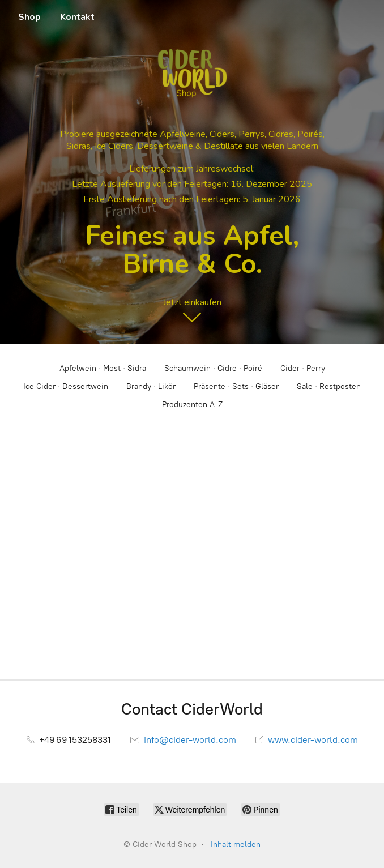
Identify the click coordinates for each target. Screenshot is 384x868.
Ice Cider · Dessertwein (66, 386)
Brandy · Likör (151, 386)
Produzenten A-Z (192, 405)
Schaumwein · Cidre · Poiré (213, 368)
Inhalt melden (236, 845)
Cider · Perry (303, 368)
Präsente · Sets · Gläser (236, 386)
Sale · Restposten (329, 386)
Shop (29, 17)
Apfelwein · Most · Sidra (103, 368)
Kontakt (77, 17)
